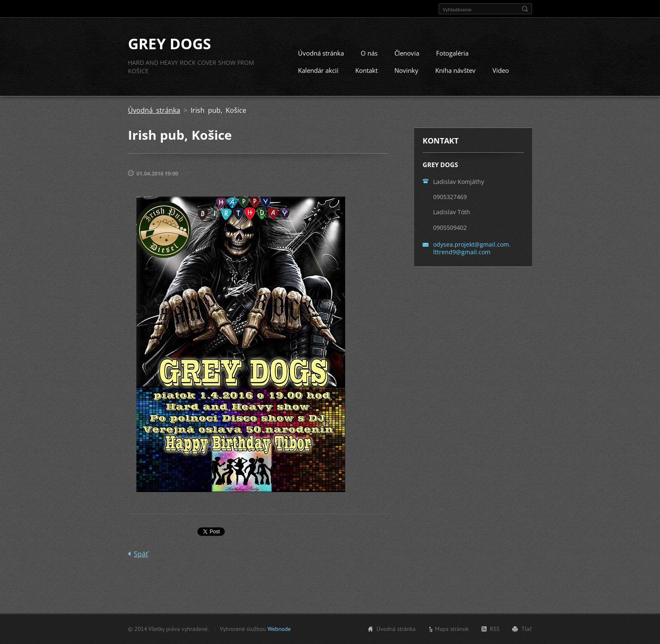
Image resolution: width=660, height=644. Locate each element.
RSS (495, 629)
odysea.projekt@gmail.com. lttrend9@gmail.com (472, 248)
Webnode (279, 629)
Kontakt (366, 70)
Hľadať (525, 9)
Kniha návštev (455, 70)
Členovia (407, 53)
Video (501, 70)
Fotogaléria (452, 53)
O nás (369, 53)
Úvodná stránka (321, 53)
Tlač (527, 629)
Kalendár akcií (318, 70)
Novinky (406, 70)
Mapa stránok (452, 629)
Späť (141, 554)
